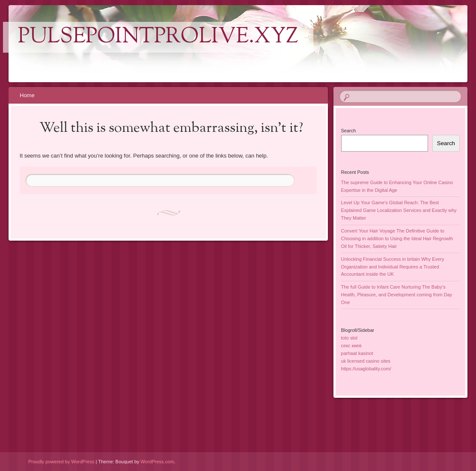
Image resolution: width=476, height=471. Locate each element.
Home (27, 95)
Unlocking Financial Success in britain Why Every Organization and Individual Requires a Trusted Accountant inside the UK (393, 267)
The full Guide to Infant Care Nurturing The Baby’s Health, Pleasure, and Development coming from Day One (397, 295)
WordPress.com (157, 462)
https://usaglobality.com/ (366, 369)
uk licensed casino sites (366, 361)
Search (349, 131)
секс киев (351, 346)
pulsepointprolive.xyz (158, 37)
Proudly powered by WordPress (61, 462)
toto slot (350, 338)
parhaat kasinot (357, 353)
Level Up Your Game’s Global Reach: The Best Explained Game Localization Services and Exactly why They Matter (399, 210)
